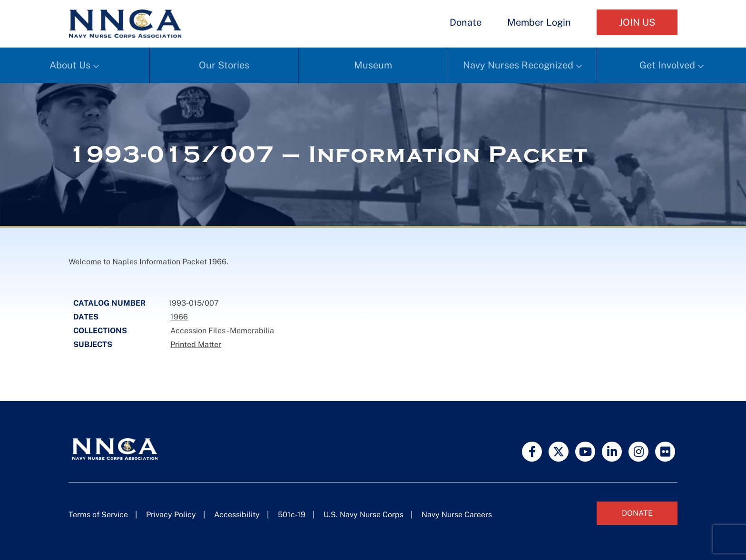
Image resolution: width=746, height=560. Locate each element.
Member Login (539, 22)
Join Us (637, 22)
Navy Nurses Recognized (518, 65)
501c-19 (292, 515)
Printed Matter (196, 344)
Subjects (93, 344)
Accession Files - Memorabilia (222, 331)
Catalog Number (109, 303)
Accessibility (237, 515)
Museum (373, 65)
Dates (86, 317)
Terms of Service (98, 515)
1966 (179, 317)
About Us (70, 65)
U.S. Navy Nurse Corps (363, 515)
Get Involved (667, 65)
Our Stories (224, 65)
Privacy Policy (171, 515)
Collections (100, 331)
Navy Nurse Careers (457, 515)
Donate (466, 22)
